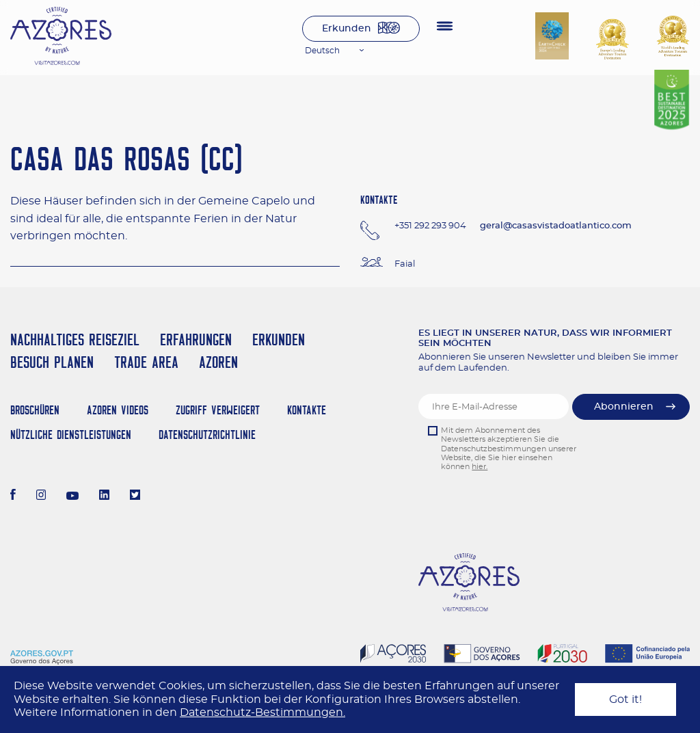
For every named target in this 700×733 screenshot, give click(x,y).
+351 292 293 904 (430, 226)
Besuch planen (52, 362)
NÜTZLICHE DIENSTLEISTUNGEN (71, 435)
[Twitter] (135, 496)
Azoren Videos (118, 410)
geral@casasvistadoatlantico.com (556, 226)
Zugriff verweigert (218, 410)
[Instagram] (41, 496)
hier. (480, 467)
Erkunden (347, 29)
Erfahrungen (196, 339)
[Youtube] (72, 496)
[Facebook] (13, 496)
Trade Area (146, 362)
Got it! (625, 699)
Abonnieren (624, 407)
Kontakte (307, 410)
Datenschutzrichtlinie (207, 435)
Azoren (218, 362)
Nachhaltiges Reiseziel (75, 339)
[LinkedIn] (104, 496)
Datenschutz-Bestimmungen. (262, 712)
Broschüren (35, 410)
